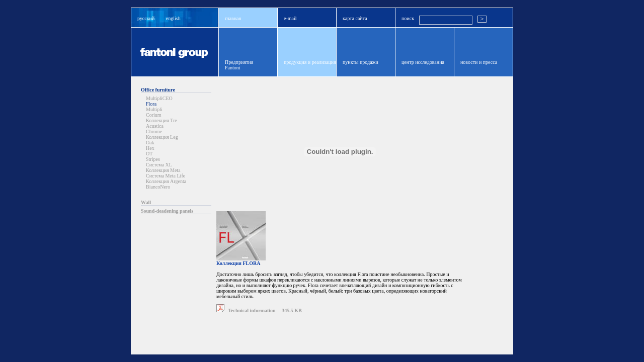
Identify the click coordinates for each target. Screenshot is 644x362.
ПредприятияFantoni (239, 65)
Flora (151, 104)
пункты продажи (360, 62)
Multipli (154, 109)
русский (146, 18)
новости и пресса (479, 62)
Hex (150, 148)
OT (149, 154)
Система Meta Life (166, 176)
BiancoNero (158, 187)
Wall (146, 202)
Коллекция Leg (162, 137)
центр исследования (423, 62)
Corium (154, 115)
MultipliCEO (159, 98)
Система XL (159, 165)
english (173, 18)
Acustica (155, 126)
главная (233, 18)
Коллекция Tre (162, 120)
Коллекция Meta (163, 170)
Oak (150, 143)
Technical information (246, 310)
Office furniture (158, 90)
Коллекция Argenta (166, 181)
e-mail (290, 18)
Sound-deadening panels (167, 211)
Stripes (153, 159)
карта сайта (355, 18)
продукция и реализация (310, 62)
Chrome (154, 131)
